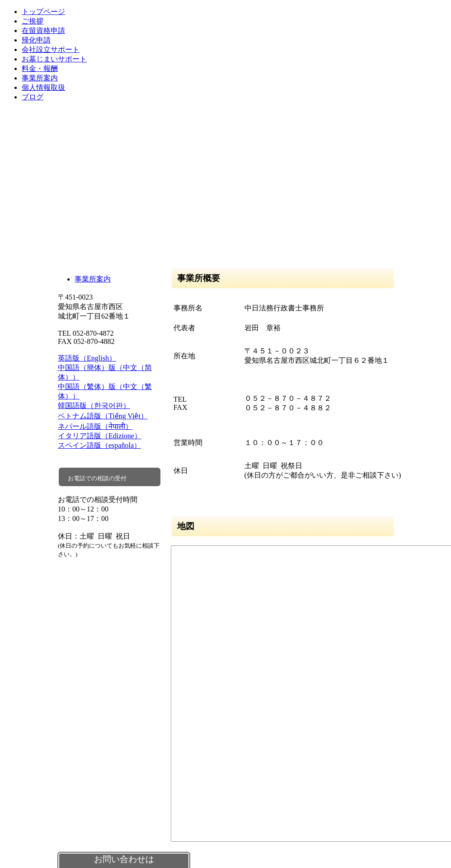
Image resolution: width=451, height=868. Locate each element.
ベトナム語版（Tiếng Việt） (103, 416)
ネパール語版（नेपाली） (95, 426)
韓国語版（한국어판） (94, 406)
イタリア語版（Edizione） (100, 436)
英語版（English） (87, 358)
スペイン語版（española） (99, 445)
